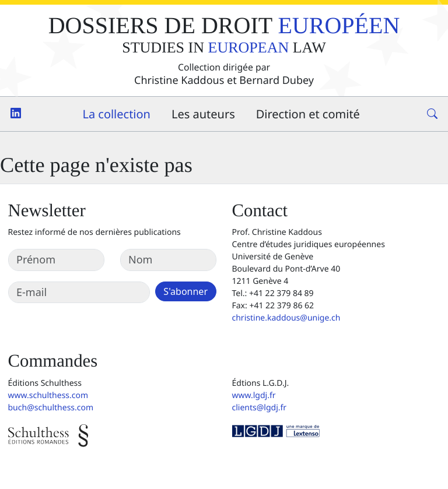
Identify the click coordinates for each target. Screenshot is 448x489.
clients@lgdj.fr (260, 408)
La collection (116, 114)
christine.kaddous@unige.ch (286, 318)
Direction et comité (308, 114)
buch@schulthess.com (51, 408)
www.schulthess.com (48, 395)
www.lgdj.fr (254, 395)
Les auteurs (203, 114)
